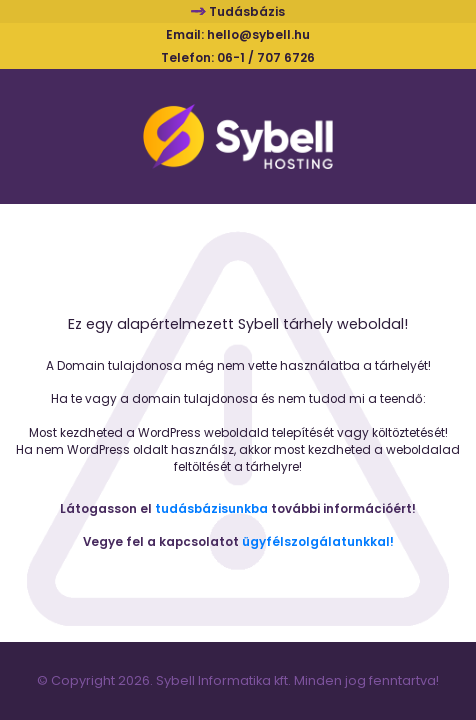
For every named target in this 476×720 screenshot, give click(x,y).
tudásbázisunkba (211, 509)
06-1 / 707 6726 (266, 57)
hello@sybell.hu (258, 34)
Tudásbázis (247, 11)
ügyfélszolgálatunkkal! (318, 542)
